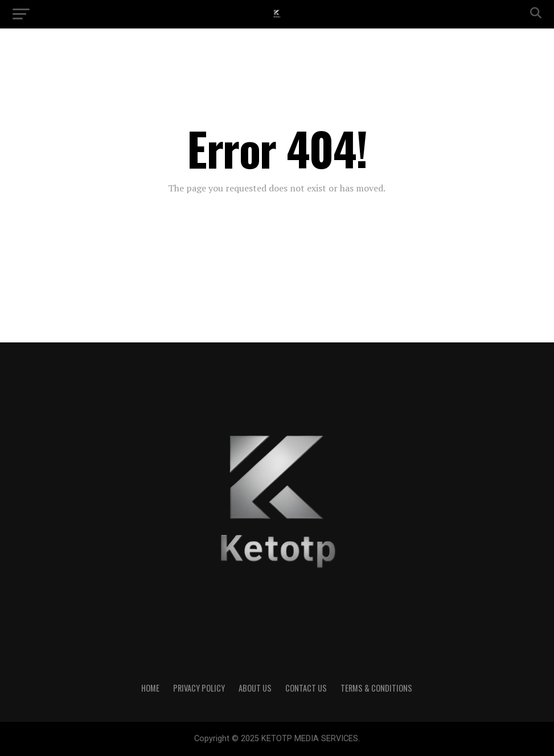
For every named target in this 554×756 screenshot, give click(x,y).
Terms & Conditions (376, 688)
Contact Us (306, 688)
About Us (255, 688)
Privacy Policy (199, 688)
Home (150, 688)
